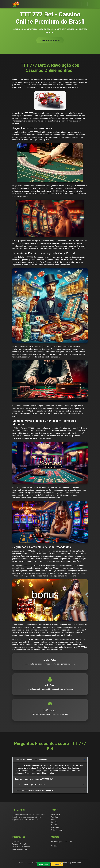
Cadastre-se (43, 864)
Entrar (57, 864)
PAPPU (54, 822)
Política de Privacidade (21, 847)
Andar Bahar (56, 814)
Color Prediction (57, 830)
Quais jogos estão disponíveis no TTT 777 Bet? (34, 779)
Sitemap (54, 846)
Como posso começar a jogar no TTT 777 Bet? (34, 790)
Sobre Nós (16, 842)
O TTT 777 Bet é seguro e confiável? (30, 785)
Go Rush (54, 825)
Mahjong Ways (57, 827)
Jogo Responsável (20, 849)
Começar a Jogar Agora (50, 40)
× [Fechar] (61, 863)
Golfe (53, 820)
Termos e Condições (20, 844)
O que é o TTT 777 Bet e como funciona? (31, 760)
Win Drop (55, 817)
